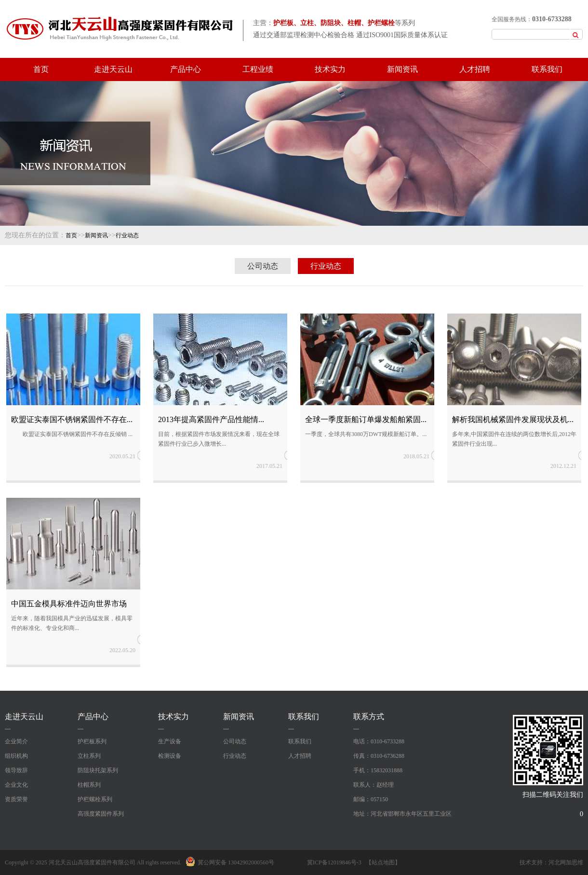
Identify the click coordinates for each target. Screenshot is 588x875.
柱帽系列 (89, 785)
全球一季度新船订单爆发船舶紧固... (366, 419)
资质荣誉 (16, 799)
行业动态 (127, 235)
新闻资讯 (402, 69)
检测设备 (170, 756)
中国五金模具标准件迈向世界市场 (69, 604)
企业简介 (16, 741)
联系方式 (369, 717)
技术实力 (330, 69)
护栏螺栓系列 (95, 799)
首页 (41, 69)
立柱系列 (89, 756)
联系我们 (547, 69)
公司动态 (263, 266)
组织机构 (16, 756)
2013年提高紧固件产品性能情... (211, 419)
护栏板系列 (92, 741)
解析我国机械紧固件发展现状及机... (513, 419)
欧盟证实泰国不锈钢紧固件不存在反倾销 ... (72, 434)
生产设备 (170, 741)
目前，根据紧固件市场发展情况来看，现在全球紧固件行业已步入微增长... (219, 439)
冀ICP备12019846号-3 (334, 862)
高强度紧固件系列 (101, 814)
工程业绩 (258, 69)
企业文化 (16, 785)
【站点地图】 (383, 862)
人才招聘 (475, 69)
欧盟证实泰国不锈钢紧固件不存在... (72, 419)
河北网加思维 (566, 862)
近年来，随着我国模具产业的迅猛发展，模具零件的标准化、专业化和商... (72, 623)
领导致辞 (16, 770)
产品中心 (186, 69)
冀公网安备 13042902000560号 (230, 862)
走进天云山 (113, 69)
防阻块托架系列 (98, 770)
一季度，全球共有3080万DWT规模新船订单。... (366, 434)
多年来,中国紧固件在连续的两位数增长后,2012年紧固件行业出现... (514, 439)
